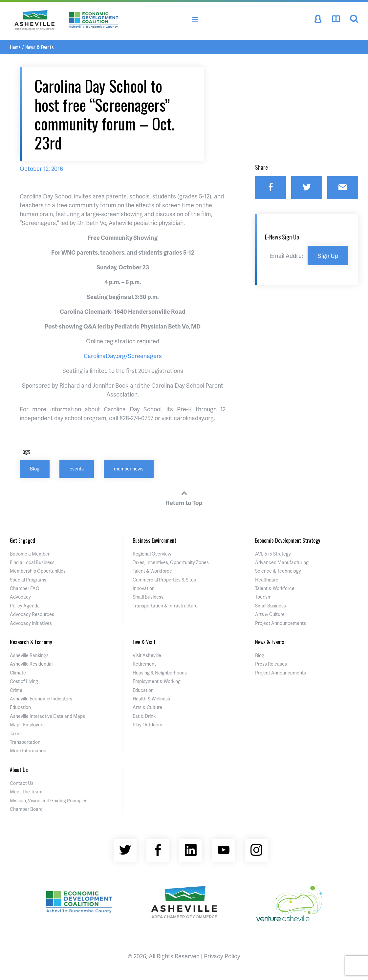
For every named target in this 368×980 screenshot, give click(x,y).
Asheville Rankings (29, 655)
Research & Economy (31, 642)
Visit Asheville (147, 655)
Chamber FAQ (25, 588)
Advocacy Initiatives (31, 623)
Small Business (148, 597)
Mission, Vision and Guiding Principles (49, 800)
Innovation (144, 588)
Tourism (263, 597)
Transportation (25, 742)
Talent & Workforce (152, 571)
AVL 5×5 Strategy (273, 554)
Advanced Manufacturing (282, 562)
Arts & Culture (270, 614)
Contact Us (22, 783)
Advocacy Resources (32, 614)
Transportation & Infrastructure (165, 606)
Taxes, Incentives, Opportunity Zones (171, 562)
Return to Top (184, 497)
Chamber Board (26, 809)
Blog (35, 468)
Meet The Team (26, 792)
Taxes (16, 733)
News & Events (40, 47)
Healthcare (267, 580)
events (77, 468)
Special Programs (28, 580)
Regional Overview (152, 554)
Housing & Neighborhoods (160, 673)
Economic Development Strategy (288, 540)
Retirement (144, 664)
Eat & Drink (144, 716)
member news (129, 468)
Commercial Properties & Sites (164, 580)
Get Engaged (22, 540)
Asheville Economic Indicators (41, 699)
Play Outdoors (147, 725)
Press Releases (271, 664)
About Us (19, 770)
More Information (28, 751)
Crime (16, 690)
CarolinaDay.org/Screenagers (123, 356)
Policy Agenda (25, 606)
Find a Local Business (32, 562)
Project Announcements (281, 623)
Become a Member (30, 554)
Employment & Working (157, 681)
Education (20, 707)
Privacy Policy (222, 956)
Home (15, 47)
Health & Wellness (151, 699)
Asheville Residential (31, 664)
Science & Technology (278, 571)
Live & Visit (144, 642)
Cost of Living (24, 681)
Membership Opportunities (38, 571)
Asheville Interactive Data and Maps (47, 716)
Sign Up (328, 255)
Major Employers (27, 725)
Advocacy (20, 597)
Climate (18, 673)
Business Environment (154, 540)
